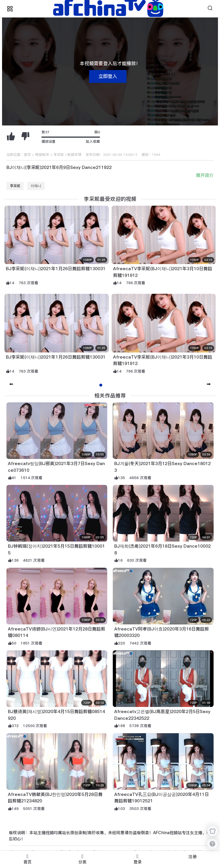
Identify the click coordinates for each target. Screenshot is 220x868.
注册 (193, 857)
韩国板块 (42, 155)
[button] (209, 384)
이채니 (36, 186)
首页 (27, 155)
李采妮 (59, 155)
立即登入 (108, 76)
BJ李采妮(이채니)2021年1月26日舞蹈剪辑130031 (56, 269)
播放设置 (48, 142)
